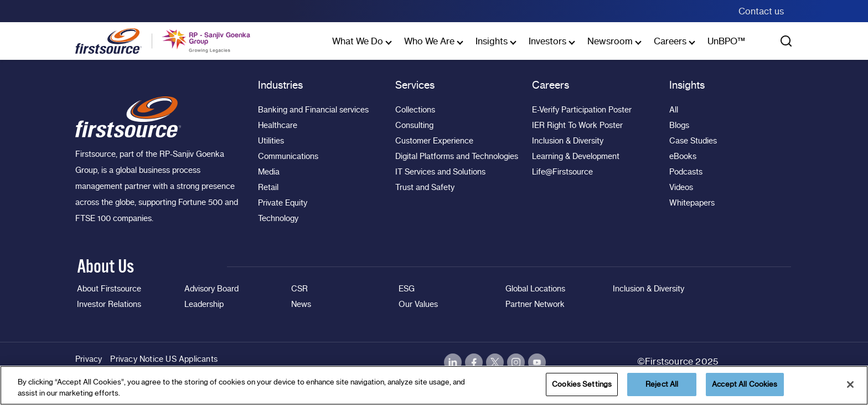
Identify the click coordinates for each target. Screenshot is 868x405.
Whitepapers (692, 203)
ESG (407, 289)
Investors (547, 41)
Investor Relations (109, 304)
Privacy (89, 359)
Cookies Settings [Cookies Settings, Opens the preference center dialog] (582, 384)
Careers (670, 41)
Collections (415, 110)
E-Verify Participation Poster (582, 110)
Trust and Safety (425, 187)
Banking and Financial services (313, 110)
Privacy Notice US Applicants (164, 359)
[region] (434, 385)
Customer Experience (434, 141)
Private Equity (283, 203)
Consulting (414, 125)
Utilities (271, 141)
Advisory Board (211, 289)
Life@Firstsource (562, 172)
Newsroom (610, 41)
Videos (681, 187)
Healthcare (278, 125)
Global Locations (535, 289)
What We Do (358, 41)
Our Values (418, 304)
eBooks (683, 156)
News (301, 304)
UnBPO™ (726, 41)
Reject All (662, 384)
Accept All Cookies (745, 384)
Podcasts (686, 172)
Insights (492, 41)
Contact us (761, 11)
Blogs (679, 125)
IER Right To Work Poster (577, 125)
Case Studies (693, 141)
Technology (278, 218)
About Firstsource (109, 289)
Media (269, 172)
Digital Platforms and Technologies (457, 156)
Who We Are (429, 41)
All (674, 110)
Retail (268, 187)
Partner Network (535, 304)
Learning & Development (576, 156)
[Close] (850, 385)
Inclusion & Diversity (568, 141)
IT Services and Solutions (440, 172)
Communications (288, 156)
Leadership (204, 304)
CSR (299, 289)
